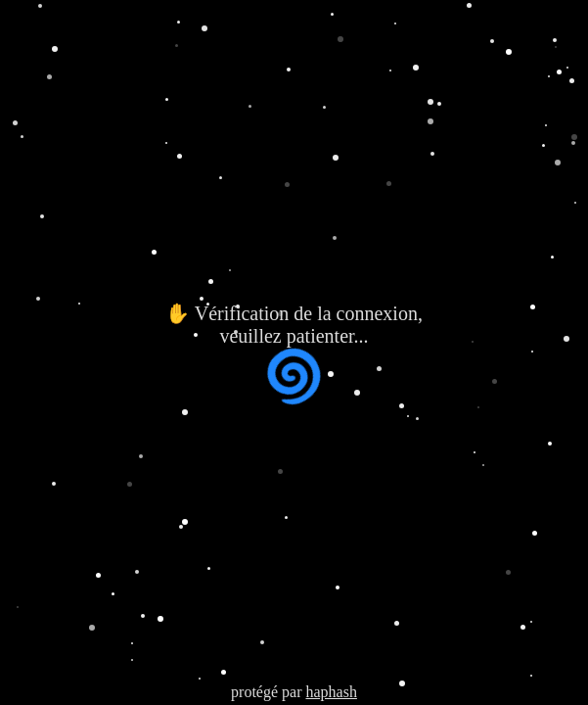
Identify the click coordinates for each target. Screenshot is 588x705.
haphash (331, 692)
